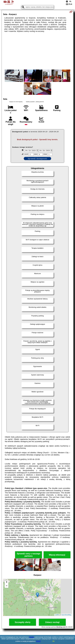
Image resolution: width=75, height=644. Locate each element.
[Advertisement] (37, 51)
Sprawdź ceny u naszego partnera (28, 555)
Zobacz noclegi (52, 623)
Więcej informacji (57, 555)
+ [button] (7, 583)
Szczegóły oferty (23, 623)
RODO (38, 641)
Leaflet (57, 615)
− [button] (7, 586)
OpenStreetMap (66, 615)
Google (32, 637)
